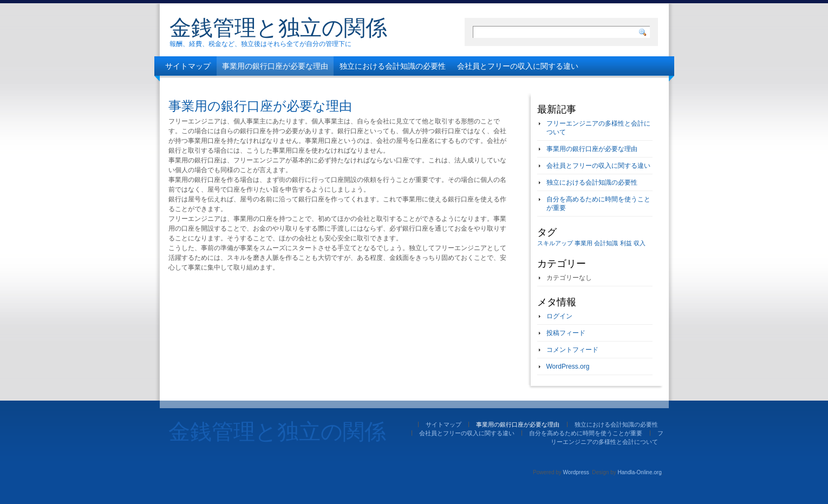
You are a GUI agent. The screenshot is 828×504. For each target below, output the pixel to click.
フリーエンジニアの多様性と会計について (393, 86)
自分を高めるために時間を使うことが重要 (237, 86)
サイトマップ (188, 66)
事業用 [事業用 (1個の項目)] (583, 243)
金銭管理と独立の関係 (278, 28)
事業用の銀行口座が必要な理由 (275, 66)
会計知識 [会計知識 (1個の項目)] (606, 243)
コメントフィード (572, 350)
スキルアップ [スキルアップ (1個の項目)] (555, 243)
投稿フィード (566, 333)
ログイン (559, 316)
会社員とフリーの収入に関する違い (518, 66)
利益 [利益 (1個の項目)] (626, 243)
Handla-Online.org (640, 472)
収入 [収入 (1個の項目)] (640, 243)
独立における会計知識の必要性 (393, 66)
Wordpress (576, 472)
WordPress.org (568, 366)
